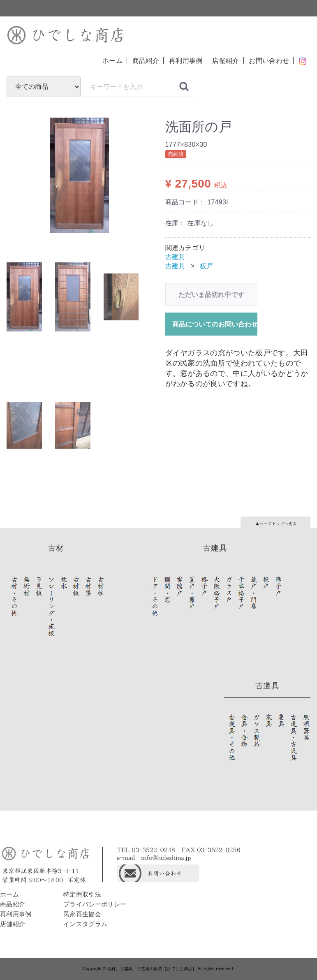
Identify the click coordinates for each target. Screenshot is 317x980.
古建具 (175, 257)
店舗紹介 (226, 61)
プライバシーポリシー (95, 904)
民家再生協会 (82, 914)
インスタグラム (85, 924)
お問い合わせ (269, 61)
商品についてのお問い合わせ (215, 324)
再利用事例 (186, 61)
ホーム (112, 61)
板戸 (207, 266)
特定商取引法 (82, 894)
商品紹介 (146, 61)
